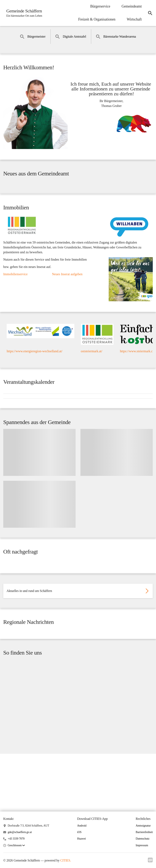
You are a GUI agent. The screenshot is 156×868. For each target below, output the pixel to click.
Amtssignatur (143, 826)
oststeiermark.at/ (92, 371)
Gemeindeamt (130, 6)
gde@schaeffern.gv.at (20, 832)
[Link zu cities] (150, 860)
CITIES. (66, 860)
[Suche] (149, 13)
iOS (79, 832)
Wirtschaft (132, 19)
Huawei (82, 839)
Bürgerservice (98, 6)
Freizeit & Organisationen (95, 19)
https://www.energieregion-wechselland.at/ (35, 371)
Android (82, 826)
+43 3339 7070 (16, 839)
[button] (16, 846)
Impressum (142, 845)
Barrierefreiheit (144, 832)
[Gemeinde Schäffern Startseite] (24, 13)
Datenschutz (143, 839)
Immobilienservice (15, 289)
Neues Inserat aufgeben (67, 289)
